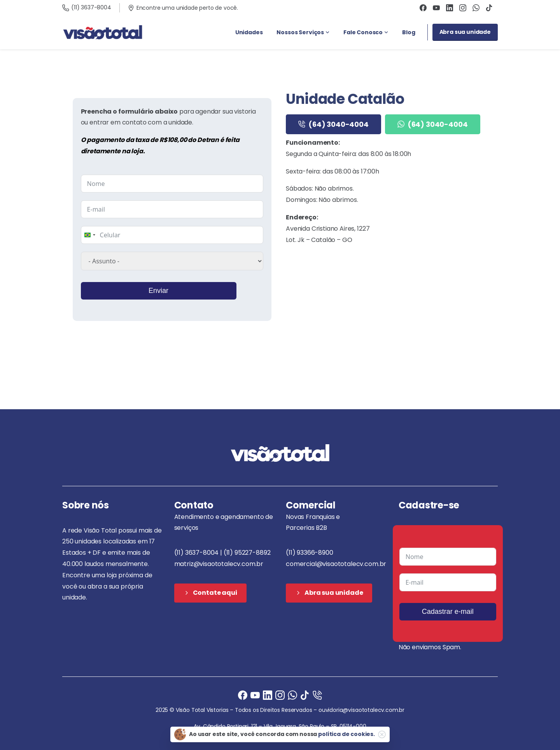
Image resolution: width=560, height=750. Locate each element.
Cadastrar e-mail (448, 612)
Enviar (158, 291)
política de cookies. (346, 734)
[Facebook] (243, 695)
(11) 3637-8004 (87, 7)
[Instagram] (280, 695)
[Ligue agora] (255, 695)
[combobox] (89, 235)
